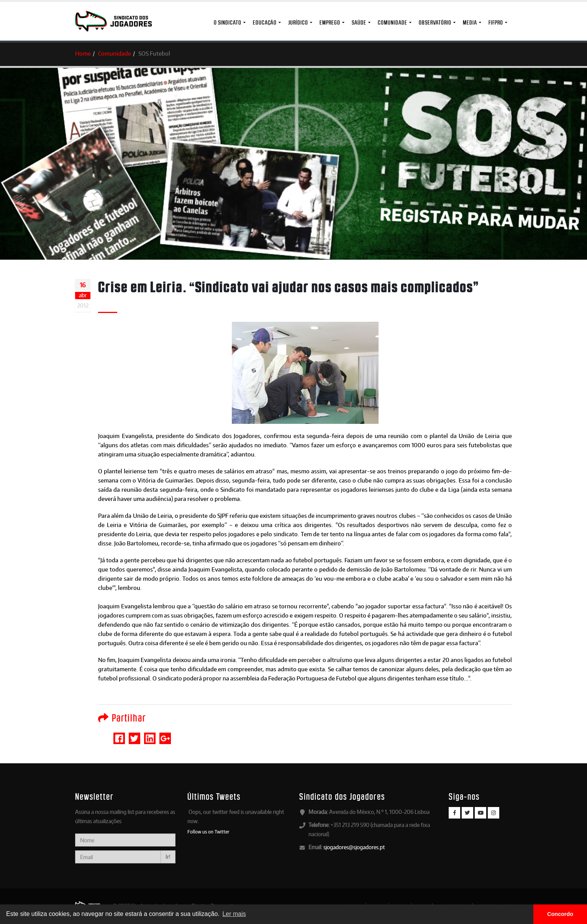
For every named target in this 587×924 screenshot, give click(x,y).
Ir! (168, 857)
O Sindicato (228, 22)
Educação (265, 22)
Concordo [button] (560, 914)
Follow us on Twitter (208, 832)
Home (83, 54)
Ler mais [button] (234, 914)
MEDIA (470, 22)
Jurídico (298, 22)
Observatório (435, 22)
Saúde (359, 22)
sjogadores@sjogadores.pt (354, 847)
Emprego (330, 22)
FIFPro (496, 22)
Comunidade (393, 22)
